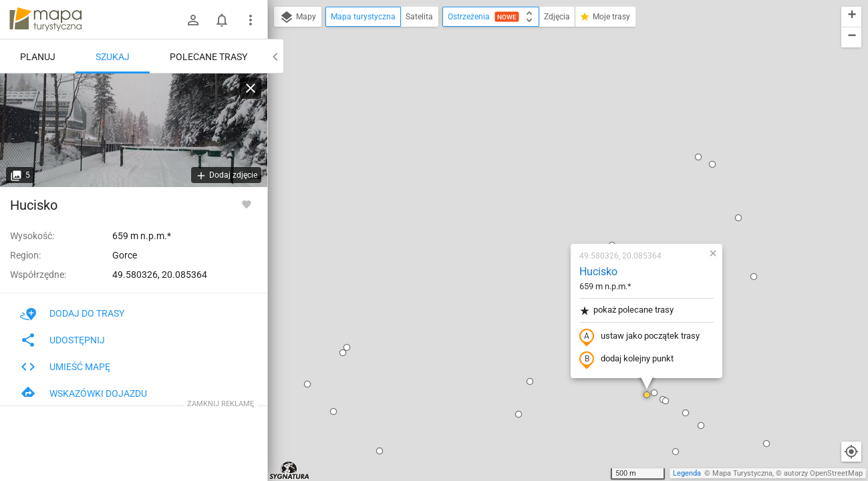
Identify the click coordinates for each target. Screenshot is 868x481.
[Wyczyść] (251, 88)
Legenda (687, 473)
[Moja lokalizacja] (851, 452)
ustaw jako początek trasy (560, 182)
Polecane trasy (208, 57)
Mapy (298, 17)
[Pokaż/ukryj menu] (251, 20)
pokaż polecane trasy (547, 156)
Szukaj (113, 57)
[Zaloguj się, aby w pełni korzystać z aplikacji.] (247, 204)
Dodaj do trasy (72, 313)
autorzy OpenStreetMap (823, 473)
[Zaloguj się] (193, 20)
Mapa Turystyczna (742, 473)
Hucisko (519, 117)
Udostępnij (62, 340)
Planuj (38, 57)
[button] (300, 297)
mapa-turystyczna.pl (45, 19)
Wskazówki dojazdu (84, 393)
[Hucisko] (134, 130)
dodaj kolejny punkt (547, 205)
